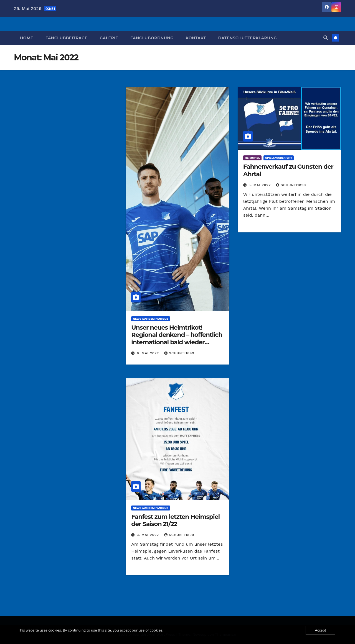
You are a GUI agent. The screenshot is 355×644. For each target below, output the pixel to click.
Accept (320, 630)
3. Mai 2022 (149, 535)
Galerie (109, 38)
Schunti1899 (179, 353)
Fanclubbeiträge (67, 38)
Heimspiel (253, 158)
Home (27, 38)
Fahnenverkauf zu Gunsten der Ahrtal (288, 170)
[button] (326, 38)
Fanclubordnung (152, 38)
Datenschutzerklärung (247, 38)
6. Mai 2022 (149, 353)
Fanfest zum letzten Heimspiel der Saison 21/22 (175, 520)
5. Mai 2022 (261, 185)
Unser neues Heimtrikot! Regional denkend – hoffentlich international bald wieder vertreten (177, 338)
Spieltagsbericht (279, 158)
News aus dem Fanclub (150, 319)
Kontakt (196, 38)
